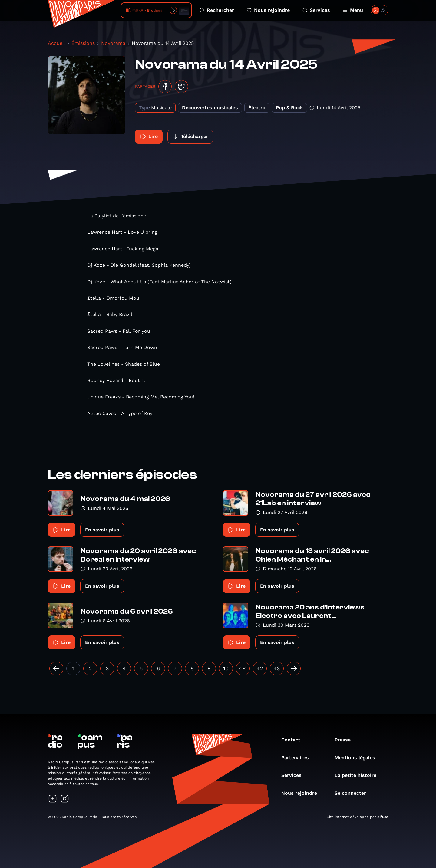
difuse (383, 817)
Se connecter (353, 793)
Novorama (113, 43)
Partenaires (298, 758)
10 (226, 668)
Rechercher (217, 10)
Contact (294, 740)
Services (316, 10)
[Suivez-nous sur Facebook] (53, 799)
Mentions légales (358, 758)
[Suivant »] (294, 668)
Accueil (56, 43)
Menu (353, 10)
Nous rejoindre (268, 10)
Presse (346, 740)
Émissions (83, 43)
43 (277, 668)
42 (260, 668)
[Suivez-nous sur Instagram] (65, 799)
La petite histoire (358, 775)
